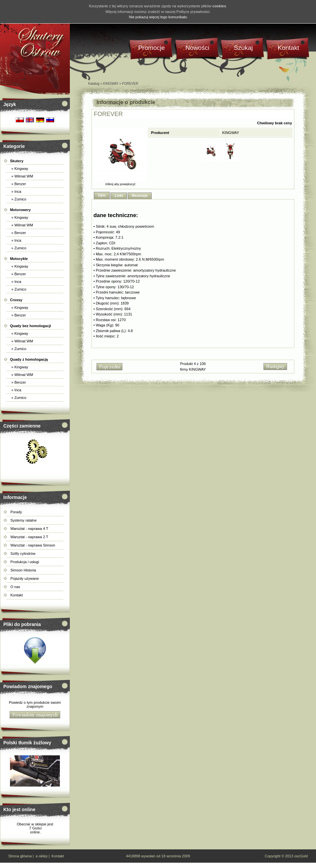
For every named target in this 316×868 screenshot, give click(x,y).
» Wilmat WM (22, 176)
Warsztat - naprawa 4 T (29, 529)
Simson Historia (23, 570)
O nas (15, 587)
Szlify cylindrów (23, 554)
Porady (16, 512)
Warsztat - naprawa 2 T (29, 537)
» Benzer (18, 184)
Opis (102, 195)
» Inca (16, 191)
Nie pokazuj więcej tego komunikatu (158, 17)
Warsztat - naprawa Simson (33, 545)
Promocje (151, 48)
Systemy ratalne (23, 520)
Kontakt (16, 595)
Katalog (94, 84)
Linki (119, 195)
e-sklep (41, 856)
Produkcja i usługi (25, 562)
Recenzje (140, 195)
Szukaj (243, 48)
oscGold (301, 856)
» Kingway (19, 169)
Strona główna (20, 856)
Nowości (198, 48)
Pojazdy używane (25, 578)
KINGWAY (111, 84)
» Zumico (18, 199)
